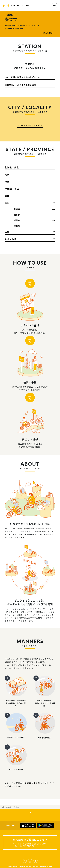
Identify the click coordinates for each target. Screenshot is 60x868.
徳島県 (17, 209)
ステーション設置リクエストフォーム (23, 77)
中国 (7, 232)
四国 (7, 203)
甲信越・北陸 (12, 189)
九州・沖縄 (11, 239)
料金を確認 (48, 33)
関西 (7, 196)
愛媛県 (17, 220)
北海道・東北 (12, 167)
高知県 (17, 226)
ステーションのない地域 (28, 125)
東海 (7, 182)
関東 (7, 174)
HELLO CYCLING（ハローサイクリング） (17, 6)
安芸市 (16, 807)
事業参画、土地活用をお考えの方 (20, 85)
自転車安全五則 (32, 783)
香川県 (17, 215)
